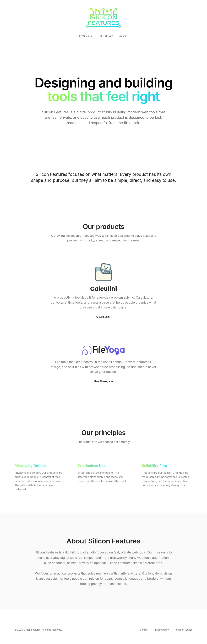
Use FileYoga (102, 382)
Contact (144, 630)
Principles (106, 36)
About (124, 36)
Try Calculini (102, 317)
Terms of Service (183, 630)
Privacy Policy (161, 630)
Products (86, 36)
